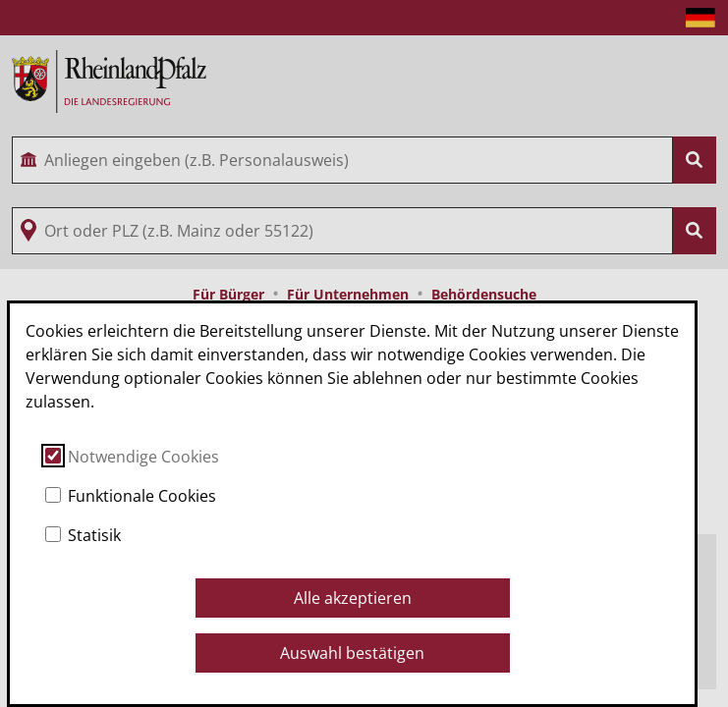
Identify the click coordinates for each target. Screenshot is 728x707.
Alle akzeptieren (353, 598)
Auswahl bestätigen (352, 653)
